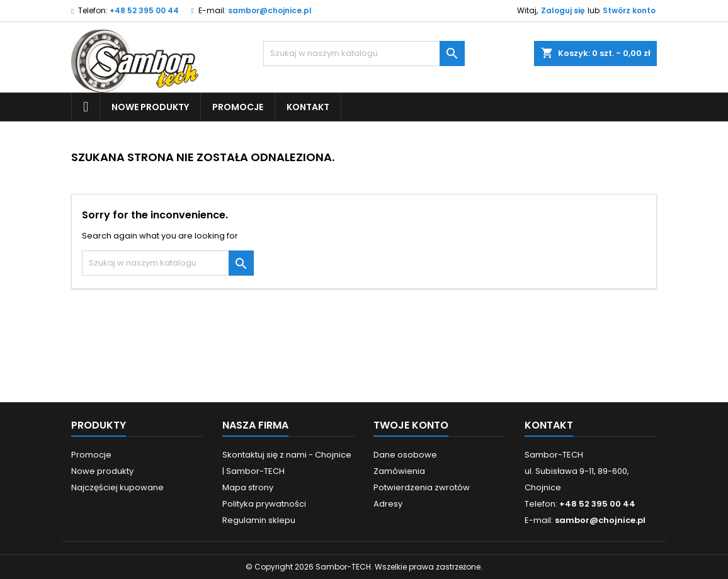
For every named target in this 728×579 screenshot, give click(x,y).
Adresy (388, 504)
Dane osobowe (405, 455)
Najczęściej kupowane (117, 487)
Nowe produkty (150, 107)
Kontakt (308, 107)
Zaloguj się (563, 10)
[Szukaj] (364, 53)
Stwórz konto (629, 10)
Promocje (238, 107)
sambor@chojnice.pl (270, 10)
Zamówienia (399, 471)
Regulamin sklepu (259, 520)
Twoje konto (411, 425)
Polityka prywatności (264, 504)
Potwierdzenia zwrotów (422, 487)
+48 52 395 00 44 (144, 10)
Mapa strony (248, 487)
